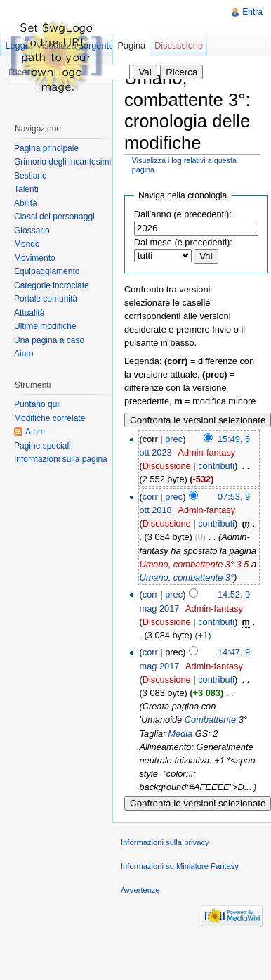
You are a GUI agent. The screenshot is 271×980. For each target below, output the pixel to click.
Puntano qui (37, 404)
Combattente (210, 720)
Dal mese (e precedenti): (183, 242)
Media (180, 734)
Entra (252, 12)
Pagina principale (46, 148)
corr (150, 497)
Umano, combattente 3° (186, 578)
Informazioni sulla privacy (165, 842)
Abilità (26, 203)
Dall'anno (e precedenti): (183, 214)
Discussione (167, 466)
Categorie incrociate (52, 285)
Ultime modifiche (45, 326)
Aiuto (24, 354)
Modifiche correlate (49, 418)
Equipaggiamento (47, 271)
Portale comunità (46, 299)
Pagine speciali (42, 446)
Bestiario (31, 176)
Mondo (27, 244)
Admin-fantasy (206, 452)
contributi (216, 466)
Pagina (131, 45)
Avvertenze (140, 890)
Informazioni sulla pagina (61, 459)
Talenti (26, 189)
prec (174, 439)
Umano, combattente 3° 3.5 (194, 564)
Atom (35, 432)
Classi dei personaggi (54, 217)
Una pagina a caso (49, 340)
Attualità (29, 313)
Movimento (35, 258)
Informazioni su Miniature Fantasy (180, 866)
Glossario (32, 231)
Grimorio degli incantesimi (62, 162)
